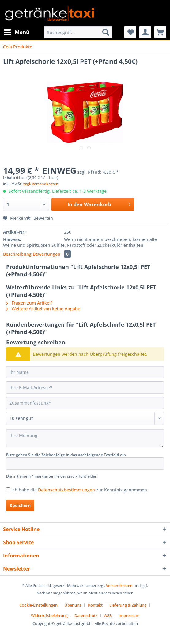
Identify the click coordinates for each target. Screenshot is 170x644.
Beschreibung (17, 254)
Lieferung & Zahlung (128, 605)
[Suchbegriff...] (78, 32)
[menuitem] (16, 32)
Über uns (73, 605)
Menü (17, 31)
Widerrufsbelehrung (49, 615)
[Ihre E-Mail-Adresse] (85, 387)
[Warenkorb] (160, 32)
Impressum (129, 615)
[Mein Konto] (145, 32)
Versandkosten (119, 586)
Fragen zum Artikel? (29, 303)
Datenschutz (86, 615)
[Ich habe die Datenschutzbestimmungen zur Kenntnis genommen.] (8, 489)
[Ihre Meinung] (85, 438)
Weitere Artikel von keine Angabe (43, 309)
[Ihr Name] (85, 372)
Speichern (20, 505)
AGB (108, 615)
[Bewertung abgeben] (85, 418)
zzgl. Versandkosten (41, 184)
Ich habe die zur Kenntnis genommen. (80, 490)
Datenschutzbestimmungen (66, 490)
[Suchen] (106, 32)
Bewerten (40, 218)
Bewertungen (52, 254)
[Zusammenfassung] (85, 403)
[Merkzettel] (130, 32)
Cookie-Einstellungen (38, 605)
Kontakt (95, 605)
